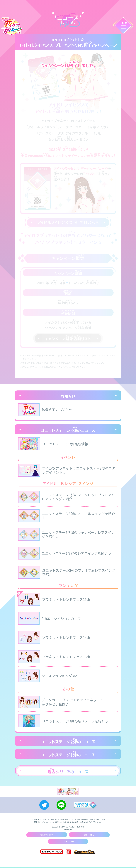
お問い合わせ (89, 835)
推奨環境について (47, 835)
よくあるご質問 (68, 842)
